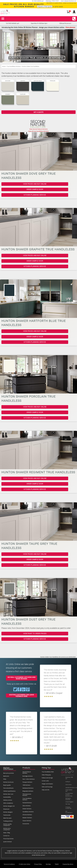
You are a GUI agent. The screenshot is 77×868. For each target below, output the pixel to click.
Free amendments (8, 788)
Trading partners (8, 821)
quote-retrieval (7, 842)
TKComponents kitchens (27, 795)
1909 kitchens (26, 785)
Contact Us (6, 836)
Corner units (45, 781)
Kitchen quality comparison (7, 825)
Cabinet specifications (9, 791)
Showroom (6, 809)
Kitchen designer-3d (9, 806)
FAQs (5, 779)
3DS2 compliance (8, 803)
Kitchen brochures (8, 782)
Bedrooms (6, 776)
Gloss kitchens (27, 806)
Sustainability (7, 797)
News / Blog (7, 833)
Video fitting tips (46, 775)
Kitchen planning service (35, 195)
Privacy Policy (38, 864)
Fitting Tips (46, 768)
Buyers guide (7, 785)
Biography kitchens (28, 791)
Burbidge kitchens (28, 776)
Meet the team (7, 818)
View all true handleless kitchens (39, 131)
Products (26, 768)
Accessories (26, 824)
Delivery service (8, 800)
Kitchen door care (8, 794)
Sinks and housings (47, 787)
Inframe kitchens (27, 815)
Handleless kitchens (28, 812)
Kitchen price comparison (7, 829)
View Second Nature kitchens (38, 129)
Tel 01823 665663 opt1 (13, 23)
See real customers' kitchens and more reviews (22, 678)
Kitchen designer (8, 812)
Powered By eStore (68, 864)
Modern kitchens (27, 818)
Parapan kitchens (27, 782)
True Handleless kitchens (27, 799)
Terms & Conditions (9, 864)
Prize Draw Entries (8, 839)
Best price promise (9, 773)
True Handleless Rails (48, 772)
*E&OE (57, 864)
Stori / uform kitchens (29, 779)
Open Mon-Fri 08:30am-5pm (39, 23)
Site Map (48, 864)
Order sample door (35, 189)
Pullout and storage (47, 778)
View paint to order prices (35, 634)
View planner (70, 27)
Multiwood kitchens (28, 788)
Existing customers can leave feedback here (22, 695)
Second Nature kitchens (27, 772)
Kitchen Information (8, 768)
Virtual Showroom (65, 23)
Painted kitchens (27, 803)
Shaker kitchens (27, 809)
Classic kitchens (27, 821)
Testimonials (7, 815)
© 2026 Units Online (25, 864)
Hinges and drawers (47, 784)
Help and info (46, 790)
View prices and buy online (35, 184)
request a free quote (45, 7)
